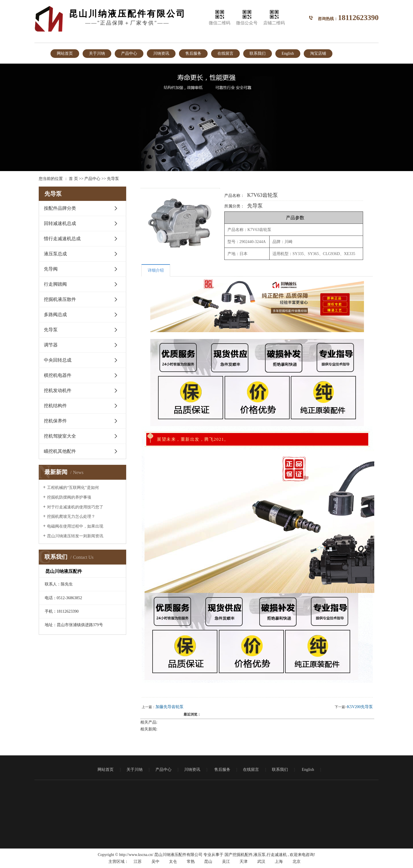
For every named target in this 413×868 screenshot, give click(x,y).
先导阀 (51, 269)
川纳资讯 (161, 53)
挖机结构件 (55, 406)
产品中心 (129, 53)
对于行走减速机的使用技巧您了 (75, 507)
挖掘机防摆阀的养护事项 (69, 497)
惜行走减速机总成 (62, 239)
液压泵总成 (55, 254)
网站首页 (65, 53)
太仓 (173, 862)
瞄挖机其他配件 (60, 451)
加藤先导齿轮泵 (170, 707)
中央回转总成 (58, 360)
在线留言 (225, 53)
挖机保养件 (55, 421)
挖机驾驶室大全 (60, 436)
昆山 (208, 862)
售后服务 (193, 53)
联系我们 (258, 53)
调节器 (51, 345)
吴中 (155, 862)
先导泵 (113, 179)
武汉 (261, 862)
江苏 (138, 862)
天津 (243, 862)
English (288, 53)
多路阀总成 (55, 315)
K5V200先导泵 (360, 707)
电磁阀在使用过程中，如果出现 (75, 526)
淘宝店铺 (318, 53)
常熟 (191, 862)
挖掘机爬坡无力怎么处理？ (71, 517)
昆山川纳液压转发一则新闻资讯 (75, 536)
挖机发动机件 (58, 390)
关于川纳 (97, 53)
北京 (297, 862)
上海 (279, 862)
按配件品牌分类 (60, 208)
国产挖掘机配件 (239, 855)
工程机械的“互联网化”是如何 (73, 488)
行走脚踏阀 (55, 284)
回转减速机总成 (60, 223)
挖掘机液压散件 (60, 299)
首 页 (73, 179)
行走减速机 (277, 855)
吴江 (226, 862)
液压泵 (260, 855)
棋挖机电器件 (58, 375)
